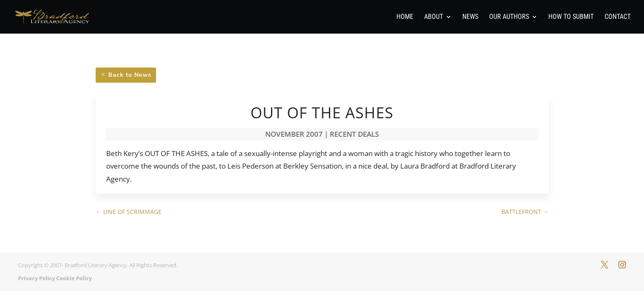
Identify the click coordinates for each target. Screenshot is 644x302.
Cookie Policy (74, 278)
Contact (618, 17)
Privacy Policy (37, 278)
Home (405, 17)
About (434, 17)
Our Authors (509, 17)
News (470, 17)
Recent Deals (354, 134)
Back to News (130, 75)
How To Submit (571, 17)
